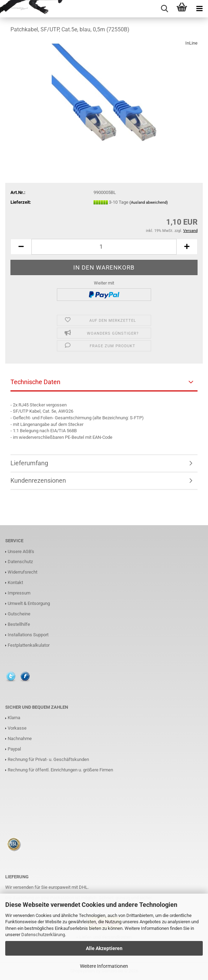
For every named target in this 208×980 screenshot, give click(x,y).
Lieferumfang (29, 463)
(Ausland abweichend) (149, 203)
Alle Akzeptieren (104, 948)
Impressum (19, 593)
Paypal (14, 749)
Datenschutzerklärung (43, 935)
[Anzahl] (104, 247)
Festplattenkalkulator (29, 645)
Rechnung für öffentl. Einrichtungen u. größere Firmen (60, 770)
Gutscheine (19, 614)
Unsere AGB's (21, 551)
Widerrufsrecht (23, 572)
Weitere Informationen (104, 966)
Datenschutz (20, 562)
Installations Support (28, 635)
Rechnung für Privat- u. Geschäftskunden (48, 759)
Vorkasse (17, 728)
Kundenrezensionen (38, 480)
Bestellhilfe (19, 624)
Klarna (14, 718)
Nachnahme (20, 738)
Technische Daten (35, 382)
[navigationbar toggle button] (199, 9)
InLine (191, 43)
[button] (21, 247)
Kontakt (15, 582)
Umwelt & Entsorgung (29, 603)
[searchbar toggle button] (164, 9)
